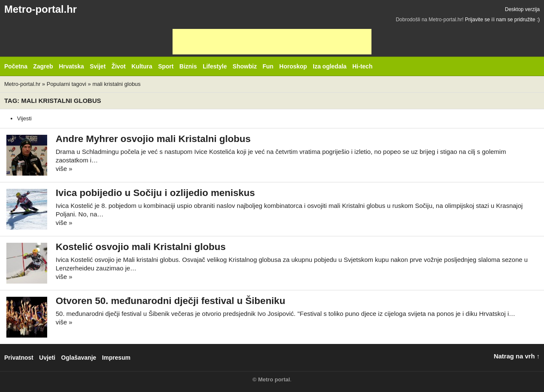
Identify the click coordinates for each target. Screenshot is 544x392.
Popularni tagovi (67, 84)
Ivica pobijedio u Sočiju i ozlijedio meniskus (155, 193)
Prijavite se (477, 20)
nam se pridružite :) (518, 20)
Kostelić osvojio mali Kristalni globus (141, 247)
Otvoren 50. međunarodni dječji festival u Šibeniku (170, 301)
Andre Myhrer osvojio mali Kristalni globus (153, 139)
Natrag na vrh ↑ (517, 356)
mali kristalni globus (116, 84)
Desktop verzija (522, 9)
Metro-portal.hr (41, 9)
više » (64, 169)
